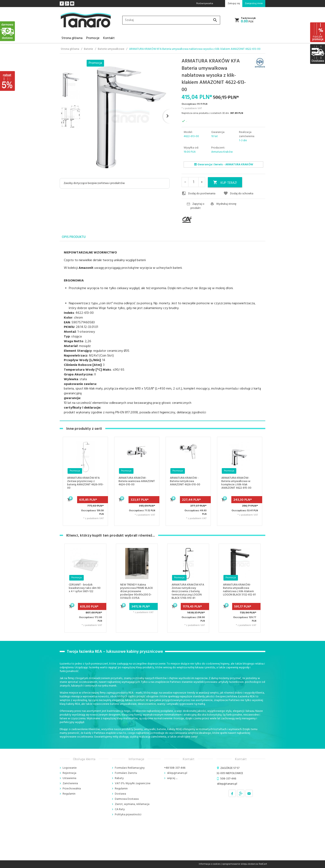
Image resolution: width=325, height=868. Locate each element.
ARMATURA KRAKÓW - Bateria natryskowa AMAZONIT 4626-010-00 (185, 481)
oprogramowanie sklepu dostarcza (240, 864)
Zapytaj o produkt (195, 206)
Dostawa (120, 794)
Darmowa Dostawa (127, 799)
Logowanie (70, 768)
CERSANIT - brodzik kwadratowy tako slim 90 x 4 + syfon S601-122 (85, 588)
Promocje (93, 38)
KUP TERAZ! (225, 183)
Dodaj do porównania (198, 194)
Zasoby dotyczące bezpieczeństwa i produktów (94, 183)
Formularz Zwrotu (126, 773)
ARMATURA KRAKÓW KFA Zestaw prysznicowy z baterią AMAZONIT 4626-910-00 (85, 483)
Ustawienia (69, 778)
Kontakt (109, 38)
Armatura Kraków (222, 152)
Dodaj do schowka (238, 194)
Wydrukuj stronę (223, 204)
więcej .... (172, 778)
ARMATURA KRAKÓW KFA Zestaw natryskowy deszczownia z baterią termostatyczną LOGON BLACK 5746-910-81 (188, 591)
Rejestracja (69, 773)
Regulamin (69, 794)
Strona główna (72, 38)
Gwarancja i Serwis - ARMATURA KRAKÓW (224, 165)
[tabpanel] (162, 331)
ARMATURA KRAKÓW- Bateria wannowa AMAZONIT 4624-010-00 (137, 481)
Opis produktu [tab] (74, 237)
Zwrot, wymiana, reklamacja (132, 804)
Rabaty (119, 778)
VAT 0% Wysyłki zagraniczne (133, 783)
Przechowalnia (72, 789)
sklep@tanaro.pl (177, 773)
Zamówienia (70, 783)
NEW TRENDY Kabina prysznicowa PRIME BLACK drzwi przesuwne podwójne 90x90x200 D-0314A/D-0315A (137, 591)
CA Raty (120, 809)
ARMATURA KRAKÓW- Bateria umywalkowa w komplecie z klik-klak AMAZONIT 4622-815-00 (236, 483)
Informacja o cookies (210, 864)
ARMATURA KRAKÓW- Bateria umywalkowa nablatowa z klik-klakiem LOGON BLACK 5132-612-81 (239, 590)
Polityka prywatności (128, 815)
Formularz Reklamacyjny (130, 768)
